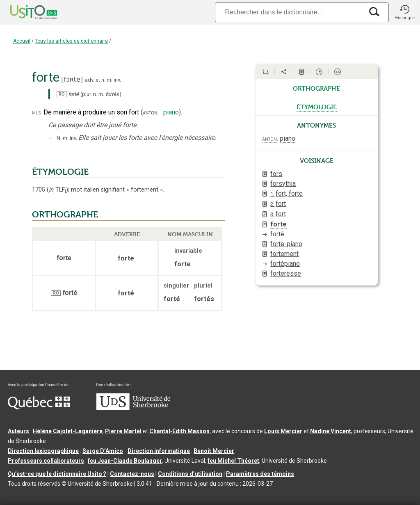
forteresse (286, 273)
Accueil (22, 41)
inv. (117, 80)
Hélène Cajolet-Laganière (68, 431)
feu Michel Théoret (233, 461)
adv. (90, 80)
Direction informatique (159, 451)
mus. (37, 113)
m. (110, 80)
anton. (151, 112)
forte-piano (286, 244)
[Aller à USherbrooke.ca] (133, 408)
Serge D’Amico (103, 451)
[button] (404, 12)
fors (276, 174)
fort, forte (286, 193)
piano (171, 112)
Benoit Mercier (214, 451)
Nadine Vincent (331, 431)
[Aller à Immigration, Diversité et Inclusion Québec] (39, 407)
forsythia (283, 184)
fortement (284, 254)
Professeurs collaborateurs (46, 461)
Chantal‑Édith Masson (179, 431)
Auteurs (18, 431)
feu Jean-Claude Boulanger (125, 461)
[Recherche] (289, 12)
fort (278, 204)
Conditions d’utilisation (190, 474)
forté (277, 234)
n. (103, 80)
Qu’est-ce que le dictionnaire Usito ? (57, 474)
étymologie (317, 106)
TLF (57, 190)
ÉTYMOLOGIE (60, 172)
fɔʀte (72, 79)
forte (278, 224)
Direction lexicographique (43, 451)
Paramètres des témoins (260, 474)
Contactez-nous (132, 474)
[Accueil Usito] (25, 12)
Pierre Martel (123, 431)
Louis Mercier (283, 431)
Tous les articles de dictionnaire (71, 41)
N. (59, 138)
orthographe (316, 88)
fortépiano (285, 264)
